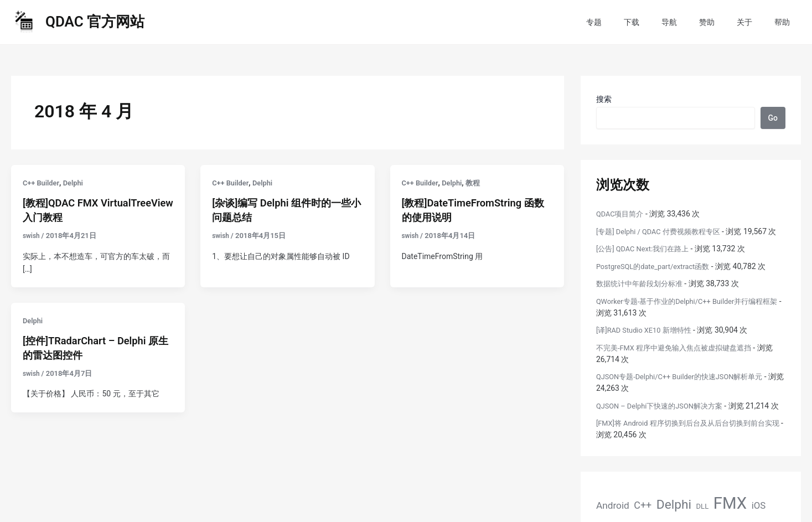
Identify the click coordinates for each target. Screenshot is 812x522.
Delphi (77, 183)
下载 (661, 22)
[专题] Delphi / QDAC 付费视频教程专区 (663, 231)
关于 (754, 22)
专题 (630, 22)
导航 (692, 22)
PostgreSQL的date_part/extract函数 (658, 278)
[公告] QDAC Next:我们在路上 (647, 260)
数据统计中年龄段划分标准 (643, 295)
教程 (478, 183)
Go (773, 118)
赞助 (723, 22)
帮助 (785, 22)
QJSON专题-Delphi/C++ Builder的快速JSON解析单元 (687, 388)
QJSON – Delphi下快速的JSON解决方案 (665, 417)
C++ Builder (42, 183)
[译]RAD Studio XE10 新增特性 (648, 342)
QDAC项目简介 (622, 214)
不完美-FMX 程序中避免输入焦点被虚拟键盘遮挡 (680, 359)
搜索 (604, 99)
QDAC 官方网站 (95, 22)
